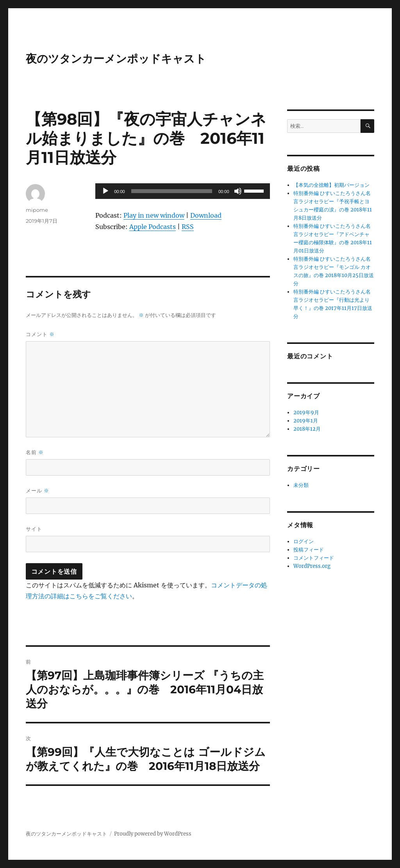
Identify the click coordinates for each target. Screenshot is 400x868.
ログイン (304, 541)
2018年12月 (307, 429)
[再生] (105, 191)
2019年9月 (306, 413)
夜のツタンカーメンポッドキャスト (116, 59)
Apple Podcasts (153, 227)
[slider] (172, 191)
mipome (37, 210)
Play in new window (154, 215)
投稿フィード (309, 550)
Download (206, 215)
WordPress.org (312, 566)
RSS (188, 227)
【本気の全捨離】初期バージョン (331, 185)
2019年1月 (306, 421)
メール (37, 491)
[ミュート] (238, 191)
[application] (182, 191)
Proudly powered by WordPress (153, 834)
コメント (40, 334)
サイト (34, 529)
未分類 (301, 485)
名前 (35, 452)
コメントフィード (314, 558)
